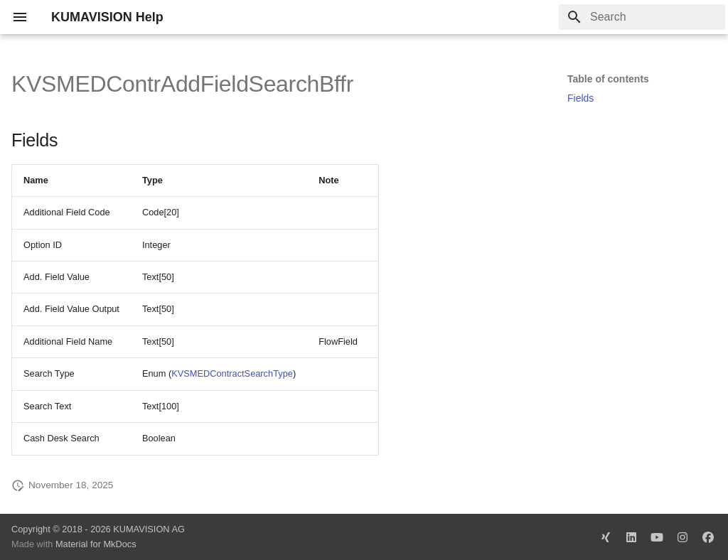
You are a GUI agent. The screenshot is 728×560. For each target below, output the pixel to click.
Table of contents (608, 79)
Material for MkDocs (96, 544)
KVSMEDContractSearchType (232, 373)
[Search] (642, 17)
